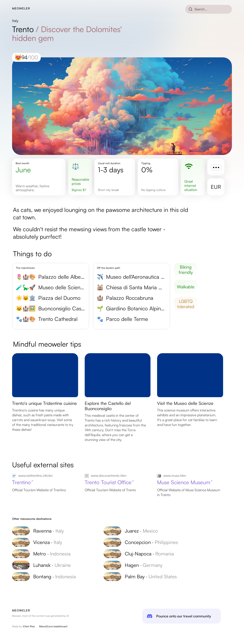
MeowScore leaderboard (53, 626)
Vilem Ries (29, 626)
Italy (15, 21)
